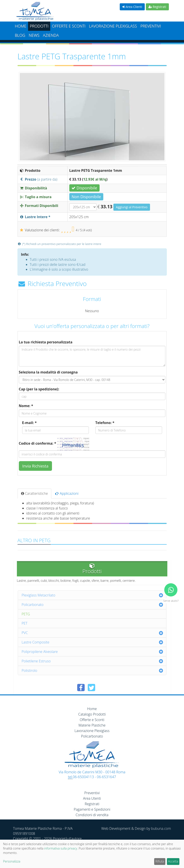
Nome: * (26, 406)
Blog (20, 35)
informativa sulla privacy (61, 848)
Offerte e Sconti (69, 26)
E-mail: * (29, 423)
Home (21, 26)
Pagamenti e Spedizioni (92, 809)
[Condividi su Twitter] (91, 688)
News (34, 35)
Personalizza (12, 861)
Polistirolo (29, 670)
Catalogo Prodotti (92, 714)
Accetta (173, 861)
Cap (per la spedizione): (39, 389)
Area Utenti (92, 798)
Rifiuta (160, 861)
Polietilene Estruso (36, 661)
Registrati (157, 7)
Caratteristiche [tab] (35, 493)
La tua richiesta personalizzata (46, 342)
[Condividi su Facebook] (81, 688)
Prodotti (39, 26)
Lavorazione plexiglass (113, 26)
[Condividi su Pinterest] (102, 688)
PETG (26, 614)
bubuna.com (161, 828)
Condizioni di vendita (92, 815)
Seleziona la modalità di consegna (48, 372)
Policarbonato (33, 605)
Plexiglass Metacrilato (39, 595)
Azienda (51, 35)
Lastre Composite (36, 642)
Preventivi (151, 26)
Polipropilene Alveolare (40, 652)
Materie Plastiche (92, 725)
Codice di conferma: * (38, 443)
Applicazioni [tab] (67, 493)
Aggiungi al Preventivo (132, 207)
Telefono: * (105, 423)
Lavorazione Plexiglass (92, 731)
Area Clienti (132, 7)
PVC (25, 633)
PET (25, 623)
